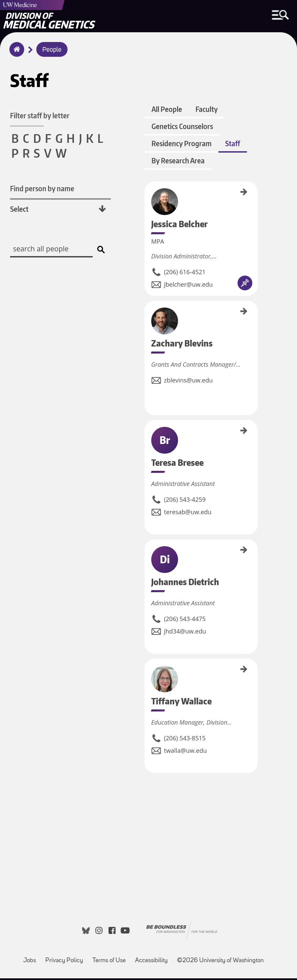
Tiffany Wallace (147, 672)
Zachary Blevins (147, 315)
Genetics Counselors (182, 129)
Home (15, 54)
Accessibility (151, 962)
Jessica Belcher (147, 196)
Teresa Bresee (147, 433)
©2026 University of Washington (220, 962)
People (52, 50)
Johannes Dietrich (147, 555)
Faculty (206, 112)
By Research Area (178, 163)
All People (166, 112)
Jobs (30, 962)
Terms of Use (109, 962)
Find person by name (42, 189)
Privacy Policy (64, 962)
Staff (232, 146)
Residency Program (181, 146)
